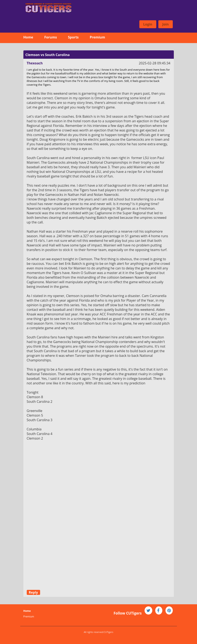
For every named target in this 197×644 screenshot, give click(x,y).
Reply (33, 592)
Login (148, 24)
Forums (51, 37)
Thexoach (35, 63)
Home (28, 37)
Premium (97, 37)
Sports (73, 37)
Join (166, 24)
